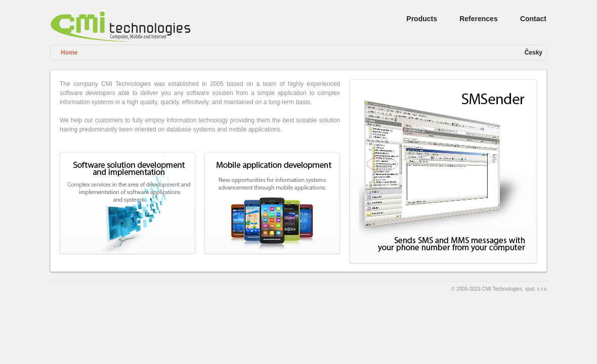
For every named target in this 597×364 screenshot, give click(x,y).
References (479, 19)
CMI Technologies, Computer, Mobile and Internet (120, 27)
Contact (533, 19)
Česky (534, 53)
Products (422, 19)
